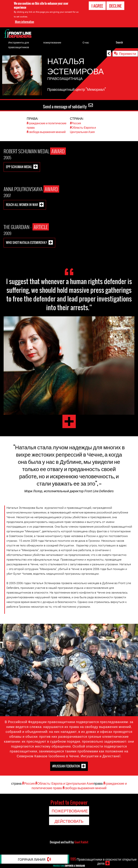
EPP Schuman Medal (19, 167)
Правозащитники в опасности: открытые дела (104, 861)
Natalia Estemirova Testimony (69, 421)
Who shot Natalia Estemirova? (27, 242)
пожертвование (52, 42)
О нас (86, 42)
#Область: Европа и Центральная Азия (83, 130)
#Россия (75, 123)
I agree (97, 6)
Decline (115, 6)
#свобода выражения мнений (46, 132)
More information (25, 22)
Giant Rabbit (81, 842)
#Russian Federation (66, 766)
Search (119, 42)
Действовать (69, 821)
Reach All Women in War (22, 204)
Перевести (127, 53)
